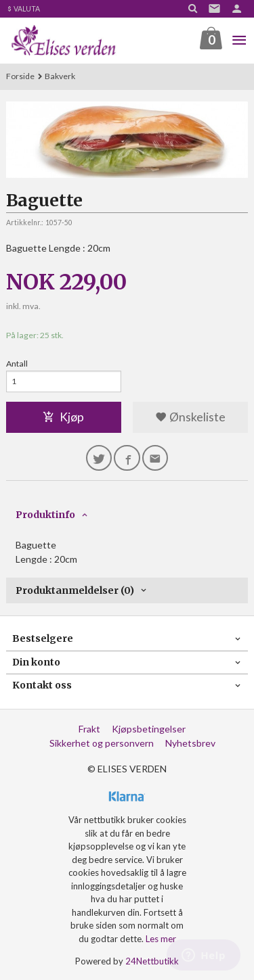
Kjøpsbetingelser (149, 729)
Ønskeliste (190, 417)
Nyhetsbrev (190, 743)
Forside (20, 76)
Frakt (89, 729)
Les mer (161, 939)
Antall (17, 364)
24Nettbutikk (152, 961)
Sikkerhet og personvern (102, 743)
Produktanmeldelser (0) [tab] (75, 590)
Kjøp (63, 417)
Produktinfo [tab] (45, 515)
